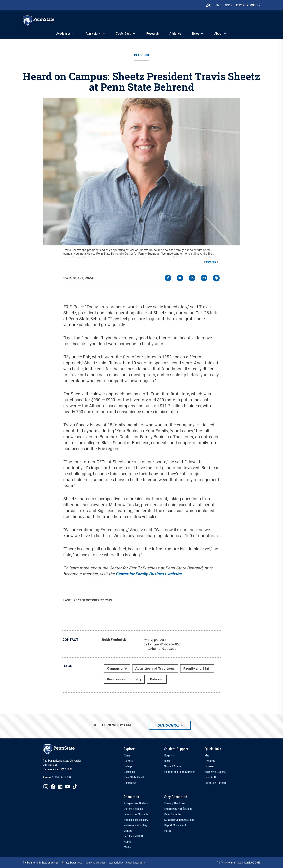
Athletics (175, 33)
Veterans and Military (136, 825)
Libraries (210, 766)
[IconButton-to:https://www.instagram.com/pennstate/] (46, 787)
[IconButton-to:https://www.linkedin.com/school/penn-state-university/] (60, 787)
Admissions (93, 33)
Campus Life (117, 668)
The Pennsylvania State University (40, 863)
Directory (210, 761)
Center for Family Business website (149, 574)
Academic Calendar (216, 772)
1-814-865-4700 (61, 777)
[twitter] (180, 278)
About (218, 33)
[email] (204, 278)
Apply (228, 5)
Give (218, 5)
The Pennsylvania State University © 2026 (238, 863)
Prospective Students (136, 803)
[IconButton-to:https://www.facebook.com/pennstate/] (53, 787)
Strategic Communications (179, 820)
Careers (128, 761)
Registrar (169, 755)
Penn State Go (172, 814)
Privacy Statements (72, 863)
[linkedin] (192, 278)
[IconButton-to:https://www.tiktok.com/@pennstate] (75, 787)
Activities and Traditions (155, 668)
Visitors (128, 831)
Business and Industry (124, 679)
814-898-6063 (170, 644)
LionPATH (210, 777)
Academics (63, 33)
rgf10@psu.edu (155, 640)
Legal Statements (136, 863)
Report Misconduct (175, 825)
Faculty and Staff (197, 668)
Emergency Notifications (178, 809)
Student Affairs (173, 766)
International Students (136, 814)
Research (153, 33)
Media (127, 847)
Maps (208, 755)
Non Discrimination (96, 863)
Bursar (168, 761)
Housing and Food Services (180, 772)
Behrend (142, 55)
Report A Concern (248, 5)
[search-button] (208, 5)
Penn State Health (134, 777)
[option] (57, 777)
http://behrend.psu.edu (160, 649)
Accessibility (116, 863)
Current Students (133, 809)
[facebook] (168, 278)
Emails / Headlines (175, 803)
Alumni (128, 842)
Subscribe (168, 725)
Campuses (130, 772)
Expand (210, 262)
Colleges (129, 766)
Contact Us (130, 783)
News (196, 33)
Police (168, 831)
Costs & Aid (124, 33)
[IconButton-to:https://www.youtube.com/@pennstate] (68, 787)
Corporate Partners (216, 783)
